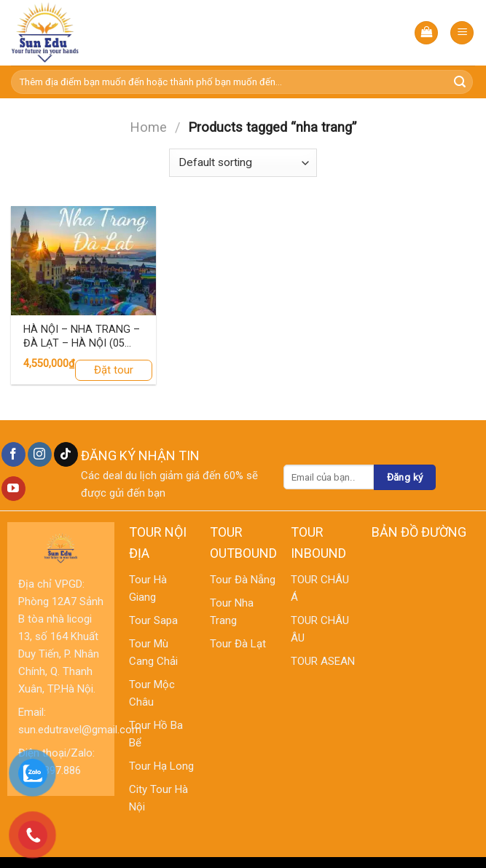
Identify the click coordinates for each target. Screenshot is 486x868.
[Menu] (462, 33)
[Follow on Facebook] (13, 454)
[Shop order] (243, 163)
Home (148, 127)
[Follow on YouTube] (13, 489)
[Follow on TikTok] (66, 454)
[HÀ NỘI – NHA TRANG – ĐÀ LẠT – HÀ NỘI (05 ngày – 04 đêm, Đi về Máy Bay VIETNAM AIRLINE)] (83, 261)
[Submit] (460, 82)
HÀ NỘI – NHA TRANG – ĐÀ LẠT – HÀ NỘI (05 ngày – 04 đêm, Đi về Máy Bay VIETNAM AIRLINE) (82, 337)
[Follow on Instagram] (40, 454)
